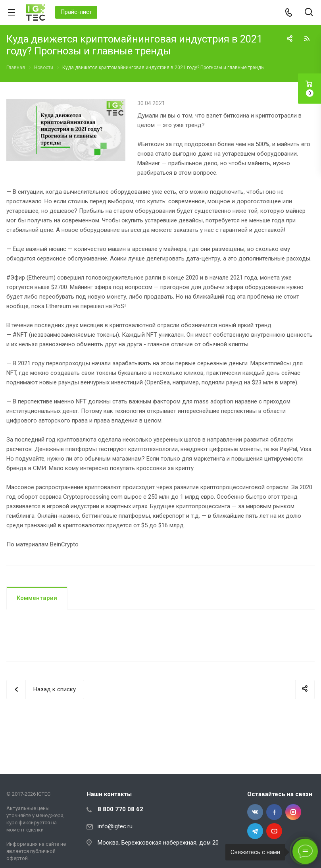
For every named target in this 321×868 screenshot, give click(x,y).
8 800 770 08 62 (120, 809)
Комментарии (37, 598)
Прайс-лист (76, 12)
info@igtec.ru (115, 826)
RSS (307, 39)
